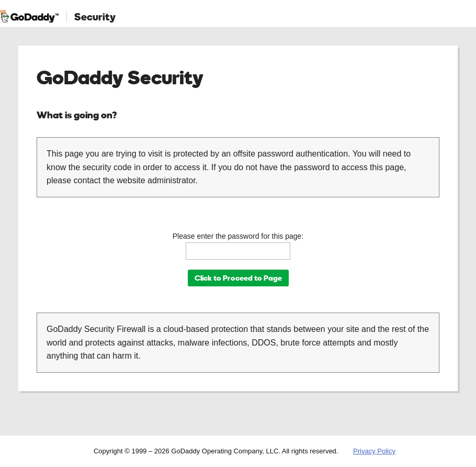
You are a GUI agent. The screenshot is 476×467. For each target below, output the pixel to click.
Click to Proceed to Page (238, 278)
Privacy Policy (374, 451)
